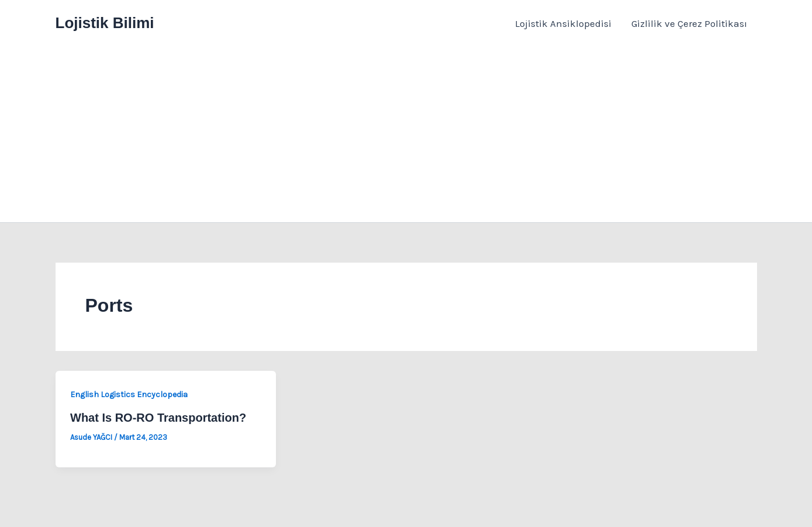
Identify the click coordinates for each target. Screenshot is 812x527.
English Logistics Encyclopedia (129, 395)
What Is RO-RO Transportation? (158, 418)
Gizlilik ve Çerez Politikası (689, 23)
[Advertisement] (406, 135)
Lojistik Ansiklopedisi (563, 23)
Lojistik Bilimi (105, 23)
